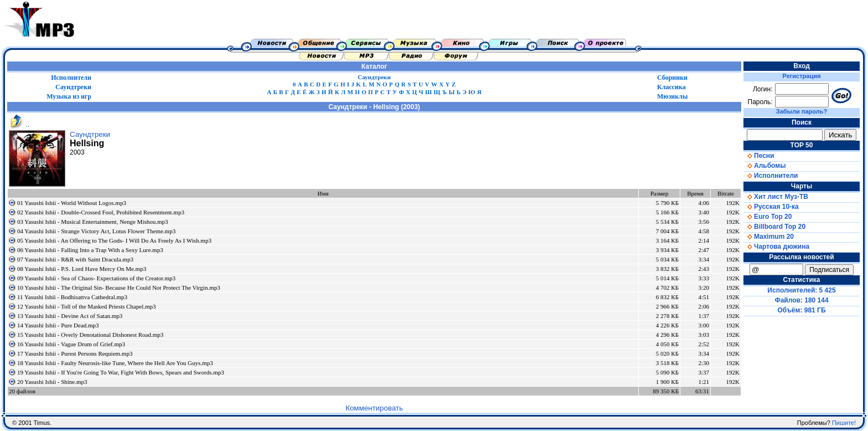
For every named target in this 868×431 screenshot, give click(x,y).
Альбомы (764, 166)
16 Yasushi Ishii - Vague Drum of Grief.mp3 (71, 344)
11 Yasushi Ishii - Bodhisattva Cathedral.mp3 (72, 297)
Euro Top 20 (768, 217)
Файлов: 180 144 (801, 300)
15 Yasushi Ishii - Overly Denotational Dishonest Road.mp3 (90, 335)
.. (18, 124)
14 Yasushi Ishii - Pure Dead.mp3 (58, 325)
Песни (759, 156)
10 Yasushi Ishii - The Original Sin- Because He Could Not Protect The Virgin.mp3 (119, 288)
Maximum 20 (769, 237)
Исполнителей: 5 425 (801, 290)
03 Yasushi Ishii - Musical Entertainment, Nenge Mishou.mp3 (93, 222)
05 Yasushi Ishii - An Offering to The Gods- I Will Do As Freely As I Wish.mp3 (114, 240)
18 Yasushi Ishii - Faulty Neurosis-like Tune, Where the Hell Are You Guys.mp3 (115, 363)
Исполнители (71, 78)
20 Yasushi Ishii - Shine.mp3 (52, 382)
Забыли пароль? (802, 111)
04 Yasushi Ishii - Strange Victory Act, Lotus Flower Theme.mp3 (96, 231)
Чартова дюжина (776, 247)
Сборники (672, 78)
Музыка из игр (69, 96)
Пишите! (844, 423)
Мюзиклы (672, 96)
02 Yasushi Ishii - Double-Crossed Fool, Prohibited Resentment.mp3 (101, 212)
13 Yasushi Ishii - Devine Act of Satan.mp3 (70, 316)
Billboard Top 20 (774, 227)
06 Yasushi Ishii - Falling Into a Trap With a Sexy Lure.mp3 (90, 250)
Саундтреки (374, 77)
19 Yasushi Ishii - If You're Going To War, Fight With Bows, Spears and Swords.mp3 (121, 372)
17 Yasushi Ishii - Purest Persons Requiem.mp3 (75, 353)
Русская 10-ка (771, 207)
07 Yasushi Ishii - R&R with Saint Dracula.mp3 (75, 259)
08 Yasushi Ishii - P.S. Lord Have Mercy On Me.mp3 (82, 269)
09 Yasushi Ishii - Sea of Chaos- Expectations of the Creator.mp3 (96, 278)
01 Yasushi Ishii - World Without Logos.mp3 (72, 203)
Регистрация (802, 76)
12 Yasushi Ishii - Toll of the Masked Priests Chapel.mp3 (87, 306)
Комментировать (374, 408)
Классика (671, 87)
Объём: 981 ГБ (802, 310)
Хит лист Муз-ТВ (776, 197)
